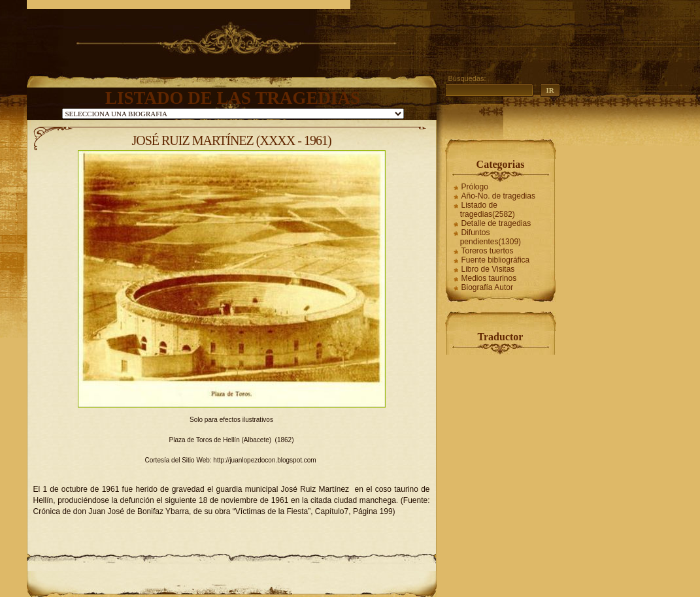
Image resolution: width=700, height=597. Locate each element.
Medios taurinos (489, 278)
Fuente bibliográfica (496, 260)
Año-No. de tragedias (498, 196)
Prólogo (475, 187)
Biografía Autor (487, 287)
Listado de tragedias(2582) (488, 210)
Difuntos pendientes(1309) (491, 237)
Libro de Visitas (488, 269)
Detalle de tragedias (496, 223)
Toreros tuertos (488, 251)
